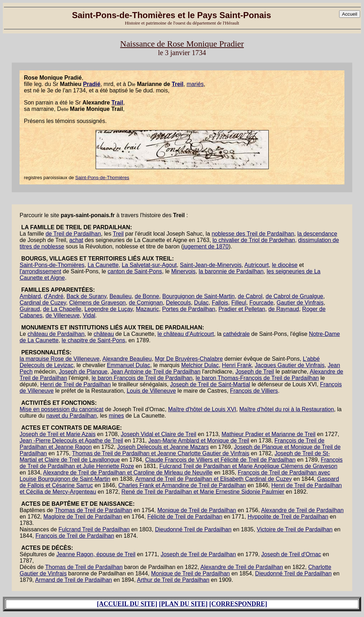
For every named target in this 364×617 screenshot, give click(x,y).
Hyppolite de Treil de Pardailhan (288, 517)
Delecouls (178, 303)
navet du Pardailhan (71, 416)
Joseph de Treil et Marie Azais (57, 434)
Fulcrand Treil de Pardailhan (94, 529)
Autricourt (257, 265)
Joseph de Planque (83, 372)
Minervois (183, 271)
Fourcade (261, 303)
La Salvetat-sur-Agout (149, 265)
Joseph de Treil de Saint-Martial (210, 384)
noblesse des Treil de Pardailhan (253, 234)
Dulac (201, 303)
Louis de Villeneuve (151, 391)
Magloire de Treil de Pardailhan (83, 517)
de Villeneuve (63, 315)
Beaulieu (121, 296)
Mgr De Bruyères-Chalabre (189, 359)
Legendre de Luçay (109, 309)
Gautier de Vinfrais (300, 303)
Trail (117, 103)
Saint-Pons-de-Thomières (102, 178)
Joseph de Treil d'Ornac (291, 554)
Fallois (220, 303)
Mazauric (147, 309)
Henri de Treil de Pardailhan (75, 384)
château (104, 334)
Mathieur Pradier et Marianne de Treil (268, 434)
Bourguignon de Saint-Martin (198, 296)
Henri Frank (237, 365)
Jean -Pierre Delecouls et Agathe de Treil (71, 441)
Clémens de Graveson (98, 303)
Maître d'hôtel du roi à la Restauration (287, 409)
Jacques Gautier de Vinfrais (290, 365)
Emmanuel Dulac (129, 365)
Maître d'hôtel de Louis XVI (202, 409)
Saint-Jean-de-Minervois (211, 265)
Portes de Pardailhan (189, 309)
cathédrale (237, 334)
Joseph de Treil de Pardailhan (198, 554)
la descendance (317, 234)
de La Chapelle (62, 309)
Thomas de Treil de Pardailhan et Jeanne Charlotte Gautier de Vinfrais (161, 453)
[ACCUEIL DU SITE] (127, 604)
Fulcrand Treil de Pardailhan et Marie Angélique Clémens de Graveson (248, 466)
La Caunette (103, 265)
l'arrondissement (40, 271)
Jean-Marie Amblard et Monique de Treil (199, 441)
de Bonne (147, 296)
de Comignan (146, 303)
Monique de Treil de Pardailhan (197, 510)
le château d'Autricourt (186, 334)
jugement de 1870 (206, 246)
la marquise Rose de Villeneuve (60, 359)
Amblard (30, 296)
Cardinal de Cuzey (43, 303)
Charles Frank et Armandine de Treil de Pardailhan (182, 485)
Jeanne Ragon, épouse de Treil (96, 554)
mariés (195, 84)
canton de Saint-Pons (135, 271)
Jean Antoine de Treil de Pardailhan (156, 372)
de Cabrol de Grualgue (294, 296)
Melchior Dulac (200, 365)
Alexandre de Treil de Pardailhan (303, 510)
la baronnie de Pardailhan (231, 271)
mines (116, 416)
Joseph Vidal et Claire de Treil (159, 434)
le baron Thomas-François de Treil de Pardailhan (257, 378)
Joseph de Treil (255, 372)
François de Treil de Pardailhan (75, 536)
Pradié (92, 84)
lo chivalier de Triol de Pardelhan (254, 240)
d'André (54, 296)
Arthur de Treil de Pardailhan (173, 580)
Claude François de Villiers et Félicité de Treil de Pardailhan (220, 460)
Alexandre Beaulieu (127, 359)
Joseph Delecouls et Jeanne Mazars (163, 447)
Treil (178, 84)
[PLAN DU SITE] (183, 604)
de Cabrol (250, 296)
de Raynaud (284, 309)
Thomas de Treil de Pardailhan (93, 510)
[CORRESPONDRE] (238, 604)
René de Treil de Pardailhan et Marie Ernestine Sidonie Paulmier (203, 492)
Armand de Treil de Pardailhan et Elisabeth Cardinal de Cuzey (214, 479)
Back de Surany (86, 296)
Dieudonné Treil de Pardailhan (193, 529)
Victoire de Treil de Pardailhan (295, 529)
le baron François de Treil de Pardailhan (142, 378)
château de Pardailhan (56, 334)
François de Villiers (254, 391)
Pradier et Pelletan (242, 309)
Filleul (239, 303)
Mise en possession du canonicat (61, 409)
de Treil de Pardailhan (73, 234)
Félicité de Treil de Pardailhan (185, 517)
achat (76, 240)
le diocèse (285, 265)
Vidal (89, 315)
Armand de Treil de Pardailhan (74, 580)
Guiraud (30, 309)
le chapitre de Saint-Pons (94, 340)
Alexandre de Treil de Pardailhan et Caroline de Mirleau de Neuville (128, 473)
